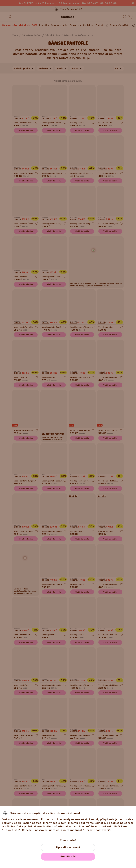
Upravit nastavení (68, 847)
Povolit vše (68, 857)
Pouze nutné (68, 840)
